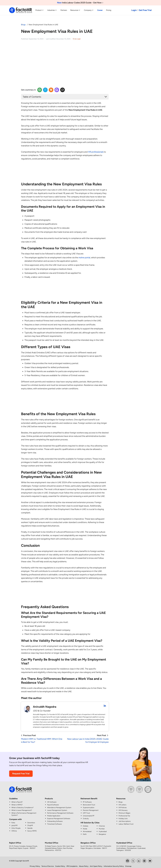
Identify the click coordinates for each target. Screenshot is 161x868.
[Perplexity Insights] (45, 90)
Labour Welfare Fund (126, 822)
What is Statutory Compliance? (22, 805)
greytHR (14, 823)
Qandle (30, 826)
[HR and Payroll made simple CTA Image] (126, 48)
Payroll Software (53, 802)
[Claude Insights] (51, 90)
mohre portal (84, 257)
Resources (75, 10)
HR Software (52, 800)
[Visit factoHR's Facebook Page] (128, 858)
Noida (85, 826)
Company (89, 10)
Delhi (85, 832)
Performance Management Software (60, 811)
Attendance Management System (59, 805)
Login (134, 10)
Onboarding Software (55, 819)
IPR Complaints (72, 864)
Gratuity (86, 816)
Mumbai (102, 826)
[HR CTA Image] (65, 173)
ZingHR (30, 823)
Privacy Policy (35, 864)
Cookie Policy (60, 864)
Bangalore (102, 832)
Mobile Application (54, 813)
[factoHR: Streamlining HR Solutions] (21, 10)
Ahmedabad (87, 829)
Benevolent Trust (89, 802)
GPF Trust (86, 811)
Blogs (23, 25)
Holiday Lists (123, 816)
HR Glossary (123, 808)
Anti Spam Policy (96, 864)
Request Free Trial (21, 771)
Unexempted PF (89, 813)
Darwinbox (31, 820)
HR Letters (122, 802)
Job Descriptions (125, 819)
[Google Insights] (57, 90)
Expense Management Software (59, 816)
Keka (13, 820)
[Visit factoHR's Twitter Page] (133, 858)
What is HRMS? (17, 802)
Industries (52, 10)
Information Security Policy (114, 864)
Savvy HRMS (32, 829)
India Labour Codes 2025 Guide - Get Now (80, 3)
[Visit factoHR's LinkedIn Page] (139, 858)
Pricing (109, 10)
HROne (14, 829)
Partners (64, 10)
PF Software (87, 800)
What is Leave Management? (22, 808)
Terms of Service (48, 864)
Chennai (102, 824)
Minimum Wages (124, 811)
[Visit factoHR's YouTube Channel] (150, 858)
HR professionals (96, 152)
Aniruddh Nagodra (45, 704)
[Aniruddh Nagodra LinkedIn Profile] (105, 704)
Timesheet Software (54, 822)
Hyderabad (103, 829)
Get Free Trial (145, 10)
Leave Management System (57, 808)
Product (40, 10)
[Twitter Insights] (62, 90)
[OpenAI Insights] (40, 90)
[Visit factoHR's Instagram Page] (144, 858)
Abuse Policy (84, 864)
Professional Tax (124, 813)
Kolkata (85, 824)
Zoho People (16, 826)
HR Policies (123, 805)
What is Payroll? (17, 800)
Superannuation (89, 805)
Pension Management (91, 808)
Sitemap (128, 864)
